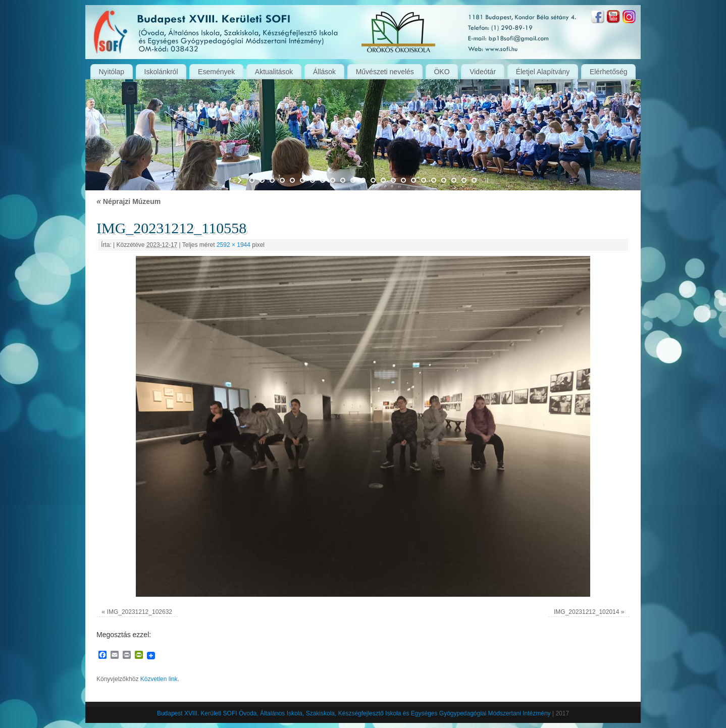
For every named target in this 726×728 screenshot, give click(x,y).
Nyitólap (111, 72)
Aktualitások (274, 72)
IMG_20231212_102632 (140, 612)
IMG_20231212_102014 (586, 612)
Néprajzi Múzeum (128, 201)
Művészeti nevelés (385, 72)
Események (216, 72)
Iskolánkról (161, 72)
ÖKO (442, 72)
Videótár (483, 72)
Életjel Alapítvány (543, 72)
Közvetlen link (159, 679)
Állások (324, 72)
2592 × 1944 (234, 245)
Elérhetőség (609, 72)
